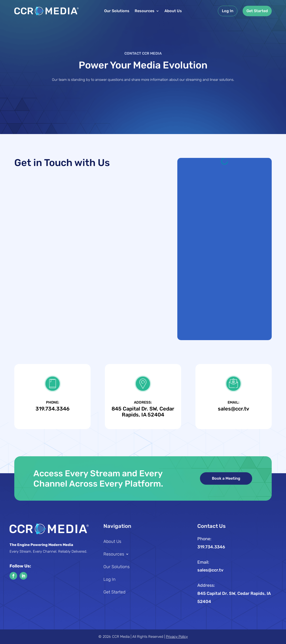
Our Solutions (117, 11)
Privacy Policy (177, 637)
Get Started (257, 11)
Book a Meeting (226, 478)
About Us (173, 11)
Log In (228, 11)
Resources (145, 11)
